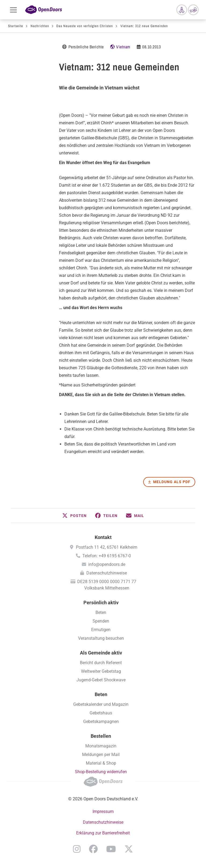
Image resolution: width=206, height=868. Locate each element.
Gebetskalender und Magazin (101, 704)
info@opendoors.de (107, 564)
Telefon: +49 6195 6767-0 (107, 556)
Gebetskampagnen (101, 721)
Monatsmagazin (101, 746)
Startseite (16, 26)
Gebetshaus (101, 713)
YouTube (111, 849)
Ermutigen (101, 630)
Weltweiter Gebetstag (101, 671)
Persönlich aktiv (101, 603)
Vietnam (123, 47)
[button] (74, 516)
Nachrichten (40, 26)
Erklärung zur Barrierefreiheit (103, 833)
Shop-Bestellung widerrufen (101, 772)
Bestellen (101, 736)
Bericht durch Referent (101, 663)
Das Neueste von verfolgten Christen (85, 26)
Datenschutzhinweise (107, 573)
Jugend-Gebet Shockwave (101, 680)
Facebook (93, 849)
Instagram (77, 849)
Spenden (101, 621)
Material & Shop (101, 763)
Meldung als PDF (172, 482)
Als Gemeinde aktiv (101, 653)
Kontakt (103, 537)
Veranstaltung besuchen (101, 638)
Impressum (103, 811)
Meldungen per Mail (101, 755)
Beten (101, 612)
